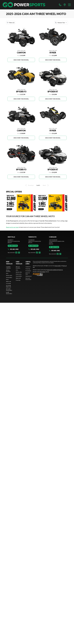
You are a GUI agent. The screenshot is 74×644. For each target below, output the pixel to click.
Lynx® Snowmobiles (9, 293)
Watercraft (8, 282)
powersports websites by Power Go (55, 270)
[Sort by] (61, 23)
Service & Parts (28, 273)
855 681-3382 (13, 249)
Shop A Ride (42, 272)
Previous (29, 185)
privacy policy (58, 266)
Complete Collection (8, 267)
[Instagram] (19, 253)
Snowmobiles (9, 277)
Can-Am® (8, 284)
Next (46, 185)
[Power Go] (48, 275)
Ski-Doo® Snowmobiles (9, 290)
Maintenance (29, 276)
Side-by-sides (9, 275)
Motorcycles (19, 274)
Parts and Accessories (28, 279)
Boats (7, 279)
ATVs (7, 273)
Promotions (28, 271)
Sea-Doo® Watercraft (8, 286)
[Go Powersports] (24, 5)
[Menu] (69, 5)
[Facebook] (16, 253)
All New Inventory (8, 271)
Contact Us (28, 267)
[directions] (65, 5)
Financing (18, 280)
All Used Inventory (18, 267)
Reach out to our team (12, 227)
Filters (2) (11, 23)
